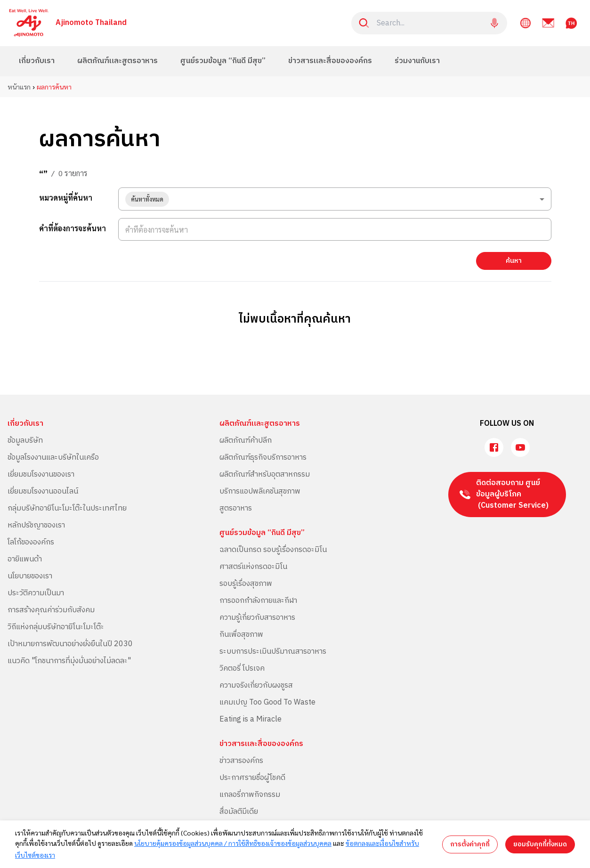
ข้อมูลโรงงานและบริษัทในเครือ (53, 458)
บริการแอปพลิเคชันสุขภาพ (260, 491)
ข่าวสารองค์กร (241, 761)
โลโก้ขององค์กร (31, 542)
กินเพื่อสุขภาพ (241, 635)
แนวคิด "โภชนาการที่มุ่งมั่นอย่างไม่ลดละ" (69, 661)
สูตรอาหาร (236, 508)
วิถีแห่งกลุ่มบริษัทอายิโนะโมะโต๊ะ (56, 627)
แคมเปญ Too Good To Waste (267, 702)
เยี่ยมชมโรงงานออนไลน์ (43, 491)
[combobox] (335, 199)
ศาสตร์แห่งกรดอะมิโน (253, 567)
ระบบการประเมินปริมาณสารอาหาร (273, 652)
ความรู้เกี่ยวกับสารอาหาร (257, 618)
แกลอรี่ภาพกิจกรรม (250, 795)
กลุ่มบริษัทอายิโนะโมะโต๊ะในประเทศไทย (67, 508)
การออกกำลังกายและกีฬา (258, 601)
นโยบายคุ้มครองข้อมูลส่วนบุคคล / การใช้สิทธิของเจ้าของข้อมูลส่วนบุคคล (233, 843)
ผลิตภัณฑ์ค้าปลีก (246, 441)
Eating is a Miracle (251, 719)
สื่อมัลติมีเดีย (239, 812)
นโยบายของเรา (30, 576)
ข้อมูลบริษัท (25, 441)
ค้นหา (514, 261)
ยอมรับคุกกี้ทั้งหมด (540, 844)
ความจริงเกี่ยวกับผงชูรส (256, 685)
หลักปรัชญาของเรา (36, 525)
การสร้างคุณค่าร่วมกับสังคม (51, 610)
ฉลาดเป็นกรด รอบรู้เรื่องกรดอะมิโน (273, 550)
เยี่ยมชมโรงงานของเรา (41, 475)
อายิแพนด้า (25, 559)
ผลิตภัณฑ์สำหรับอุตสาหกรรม (265, 475)
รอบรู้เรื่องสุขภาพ (246, 584)
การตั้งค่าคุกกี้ (470, 844)
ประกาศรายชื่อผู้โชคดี (252, 778)
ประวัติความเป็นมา (36, 593)
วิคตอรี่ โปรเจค (242, 669)
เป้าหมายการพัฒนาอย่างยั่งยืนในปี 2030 (70, 644)
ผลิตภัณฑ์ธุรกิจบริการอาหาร (263, 458)
